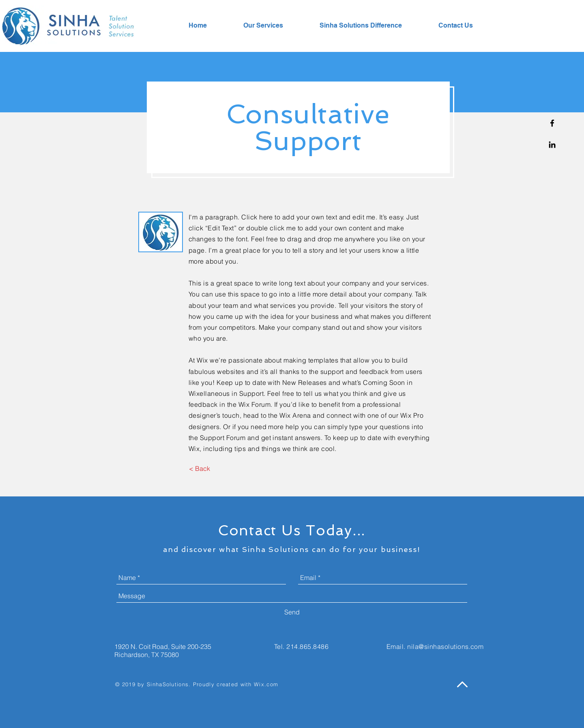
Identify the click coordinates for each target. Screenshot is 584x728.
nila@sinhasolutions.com (445, 646)
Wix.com (266, 684)
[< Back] (199, 468)
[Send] (292, 612)
